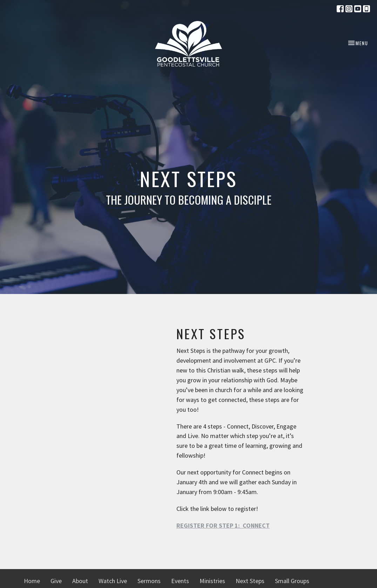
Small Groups (292, 581)
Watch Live (113, 581)
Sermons (149, 581)
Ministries (212, 581)
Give (56, 581)
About (80, 581)
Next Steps (250, 581)
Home (32, 581)
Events (180, 581)
